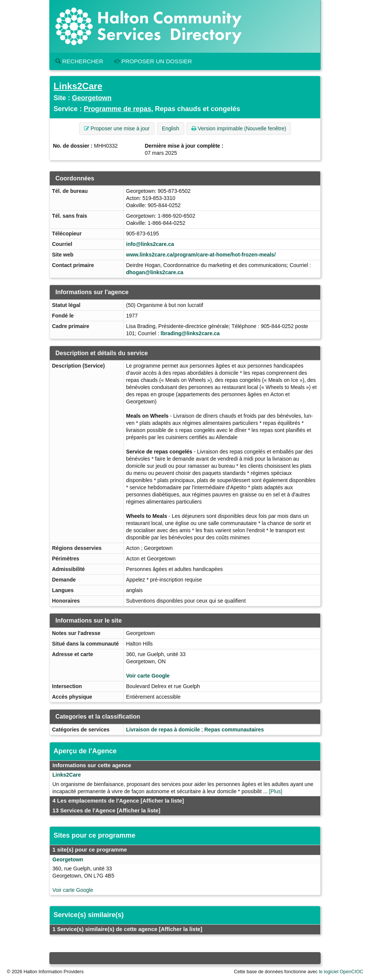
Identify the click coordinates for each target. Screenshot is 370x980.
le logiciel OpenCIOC (341, 972)
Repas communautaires (234, 730)
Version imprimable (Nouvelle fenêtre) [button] (239, 128)
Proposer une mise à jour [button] (117, 128)
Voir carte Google (148, 676)
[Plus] (276, 791)
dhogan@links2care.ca (155, 272)
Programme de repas (117, 109)
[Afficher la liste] (162, 801)
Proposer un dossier (153, 61)
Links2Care (78, 86)
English (171, 128)
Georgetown (92, 98)
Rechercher (79, 61)
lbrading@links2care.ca (190, 333)
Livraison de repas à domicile (163, 730)
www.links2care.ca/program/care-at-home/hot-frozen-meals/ (201, 255)
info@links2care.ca (150, 244)
